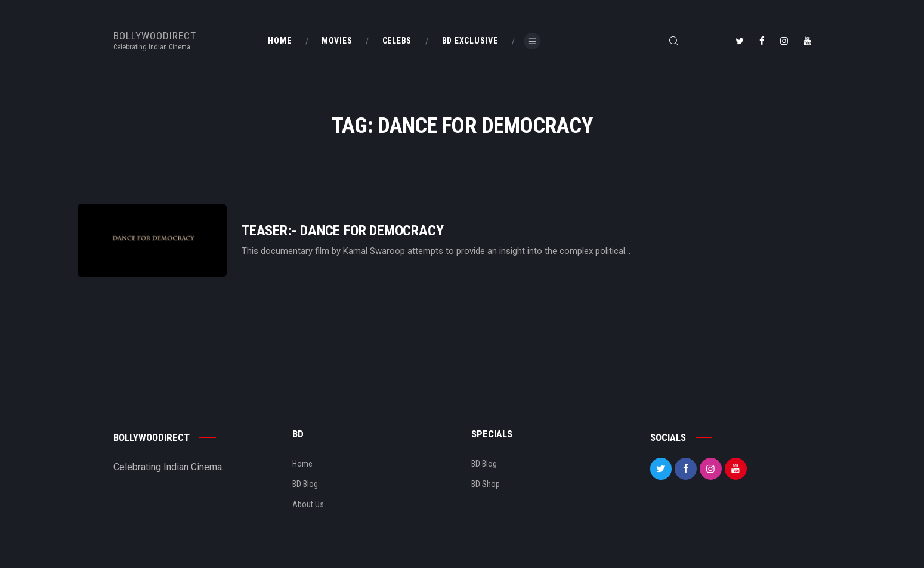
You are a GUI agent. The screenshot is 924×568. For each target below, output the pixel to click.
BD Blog (305, 484)
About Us (308, 504)
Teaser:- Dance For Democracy (342, 231)
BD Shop (486, 484)
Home (302, 464)
